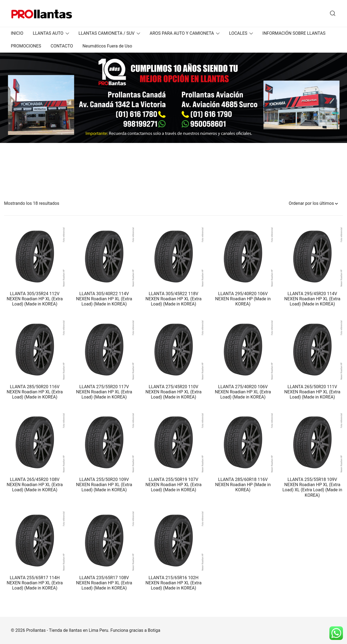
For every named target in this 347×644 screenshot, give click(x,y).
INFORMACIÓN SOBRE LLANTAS (294, 33)
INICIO (17, 33)
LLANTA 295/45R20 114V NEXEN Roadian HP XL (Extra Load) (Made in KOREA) (312, 299)
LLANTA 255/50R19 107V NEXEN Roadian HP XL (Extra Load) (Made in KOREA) (174, 485)
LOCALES (238, 33)
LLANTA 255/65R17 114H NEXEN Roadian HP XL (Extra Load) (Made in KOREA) (35, 583)
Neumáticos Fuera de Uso (107, 46)
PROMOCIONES (26, 46)
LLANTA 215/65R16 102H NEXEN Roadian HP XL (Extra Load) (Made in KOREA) (174, 583)
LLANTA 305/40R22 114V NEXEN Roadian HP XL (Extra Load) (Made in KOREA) (104, 299)
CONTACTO (62, 46)
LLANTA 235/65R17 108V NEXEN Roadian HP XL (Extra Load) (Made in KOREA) (104, 583)
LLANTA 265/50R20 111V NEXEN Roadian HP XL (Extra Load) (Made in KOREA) (312, 392)
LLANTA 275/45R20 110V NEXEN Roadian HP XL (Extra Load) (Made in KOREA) (174, 392)
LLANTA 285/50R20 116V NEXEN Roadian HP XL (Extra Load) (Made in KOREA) (35, 392)
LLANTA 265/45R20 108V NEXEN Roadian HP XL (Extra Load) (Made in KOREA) (35, 485)
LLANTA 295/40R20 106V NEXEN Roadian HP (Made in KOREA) (243, 299)
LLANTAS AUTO (48, 33)
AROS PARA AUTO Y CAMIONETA (182, 33)
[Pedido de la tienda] (313, 204)
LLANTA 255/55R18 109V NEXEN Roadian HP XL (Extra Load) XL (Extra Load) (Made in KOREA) (312, 487)
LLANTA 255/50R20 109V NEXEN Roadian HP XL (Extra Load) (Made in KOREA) (104, 485)
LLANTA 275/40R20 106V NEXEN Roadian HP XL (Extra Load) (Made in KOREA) (243, 392)
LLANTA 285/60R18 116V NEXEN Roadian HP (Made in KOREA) (243, 485)
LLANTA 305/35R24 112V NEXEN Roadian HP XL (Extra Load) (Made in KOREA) (35, 299)
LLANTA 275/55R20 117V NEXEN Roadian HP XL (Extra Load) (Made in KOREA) (104, 392)
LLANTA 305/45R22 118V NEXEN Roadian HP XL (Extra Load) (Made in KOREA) (174, 299)
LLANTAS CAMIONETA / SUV (107, 33)
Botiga (154, 630)
